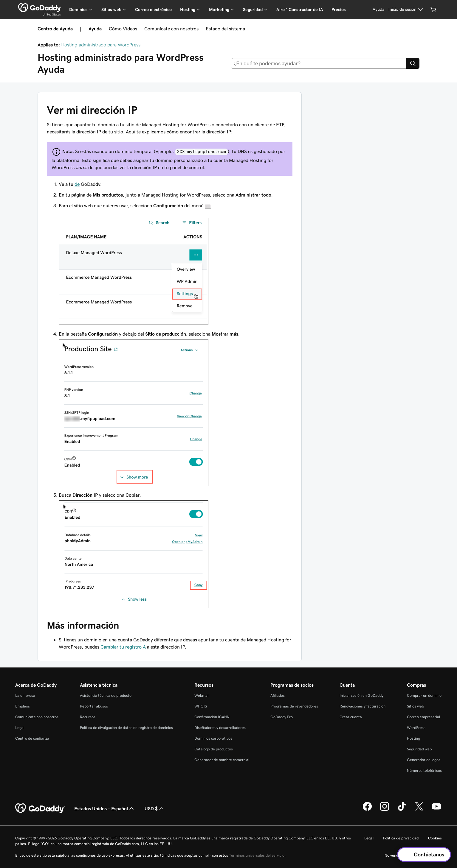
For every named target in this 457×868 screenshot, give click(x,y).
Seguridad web (419, 749)
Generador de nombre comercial (222, 760)
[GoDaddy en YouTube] (436, 810)
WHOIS (201, 706)
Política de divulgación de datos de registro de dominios (126, 728)
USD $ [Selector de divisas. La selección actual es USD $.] (155, 808)
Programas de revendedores (294, 706)
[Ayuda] (378, 10)
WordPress (416, 728)
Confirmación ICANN (212, 717)
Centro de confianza (32, 738)
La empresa (25, 695)
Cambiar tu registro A (123, 647)
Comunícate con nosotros (171, 29)
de (77, 184)
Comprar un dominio (424, 695)
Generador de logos (424, 760)
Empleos (23, 706)
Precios (339, 10)
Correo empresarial (423, 717)
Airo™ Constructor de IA (300, 10)
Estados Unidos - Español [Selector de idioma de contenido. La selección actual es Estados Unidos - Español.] (105, 808)
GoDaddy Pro (282, 717)
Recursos (88, 717)
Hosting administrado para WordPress (101, 45)
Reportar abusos (94, 706)
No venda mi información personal (413, 855)
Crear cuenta (351, 717)
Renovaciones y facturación (362, 706)
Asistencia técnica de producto (106, 695)
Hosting (413, 738)
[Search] (413, 63)
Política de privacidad (401, 838)
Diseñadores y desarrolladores (220, 728)
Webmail (202, 695)
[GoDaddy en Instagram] (385, 810)
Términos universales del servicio (257, 855)
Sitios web (415, 706)
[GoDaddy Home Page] (40, 808)
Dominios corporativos (213, 738)
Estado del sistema (225, 29)
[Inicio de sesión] (407, 10)
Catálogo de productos (214, 749)
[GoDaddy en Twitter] (419, 810)
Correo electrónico (153, 10)
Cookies (435, 838)
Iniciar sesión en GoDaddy (361, 695)
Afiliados (278, 695)
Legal (20, 728)
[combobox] (319, 63)
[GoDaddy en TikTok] (402, 810)
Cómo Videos (123, 29)
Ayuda (95, 29)
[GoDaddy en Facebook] (367, 810)
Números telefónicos (424, 770)
